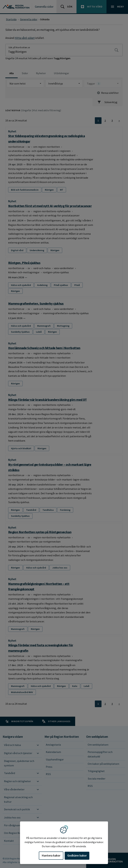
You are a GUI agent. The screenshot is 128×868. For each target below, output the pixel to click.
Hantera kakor (51, 855)
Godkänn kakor (77, 855)
